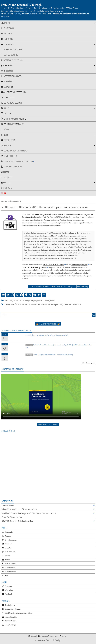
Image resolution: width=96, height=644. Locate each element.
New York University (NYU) (34, 267)
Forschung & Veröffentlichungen (18, 300)
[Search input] (47, 315)
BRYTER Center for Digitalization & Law (17, 521)
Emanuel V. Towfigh (53, 640)
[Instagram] (12, 295)
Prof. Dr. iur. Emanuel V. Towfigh (21, 5)
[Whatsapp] (17, 295)
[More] (44, 295)
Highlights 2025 (38, 300)
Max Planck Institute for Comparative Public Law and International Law (29, 513)
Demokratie (9, 304)
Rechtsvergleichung (55, 304)
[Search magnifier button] (94, 315)
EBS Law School (8, 505)
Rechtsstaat (42, 304)
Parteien (34, 304)
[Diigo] (26, 295)
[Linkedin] (8, 295)
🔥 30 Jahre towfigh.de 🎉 (48, 324)
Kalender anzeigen (88, 363)
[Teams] (35, 295)
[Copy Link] (30, 295)
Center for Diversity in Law (12, 517)
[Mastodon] (39, 295)
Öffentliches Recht (22, 304)
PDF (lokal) (82, 287)
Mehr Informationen (48, 424)
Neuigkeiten (50, 300)
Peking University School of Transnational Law (19, 509)
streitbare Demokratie (72, 304)
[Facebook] (21, 295)
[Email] (3, 295)
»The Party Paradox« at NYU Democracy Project (52, 287)
